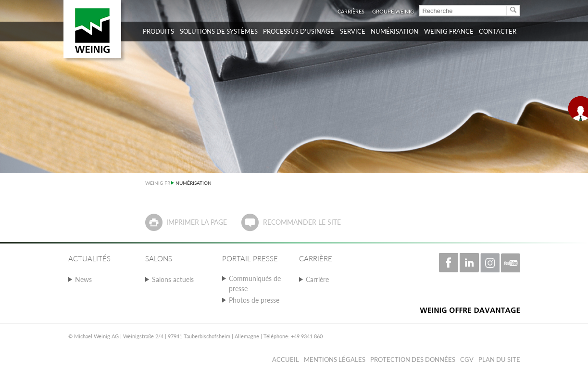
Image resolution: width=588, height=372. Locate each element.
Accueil (286, 359)
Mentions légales (335, 359)
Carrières (351, 11)
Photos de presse (254, 300)
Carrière (317, 279)
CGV (467, 359)
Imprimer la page (197, 222)
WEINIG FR (158, 183)
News (83, 279)
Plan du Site (499, 359)
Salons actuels (173, 279)
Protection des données (413, 359)
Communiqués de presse (255, 283)
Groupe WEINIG (393, 11)
